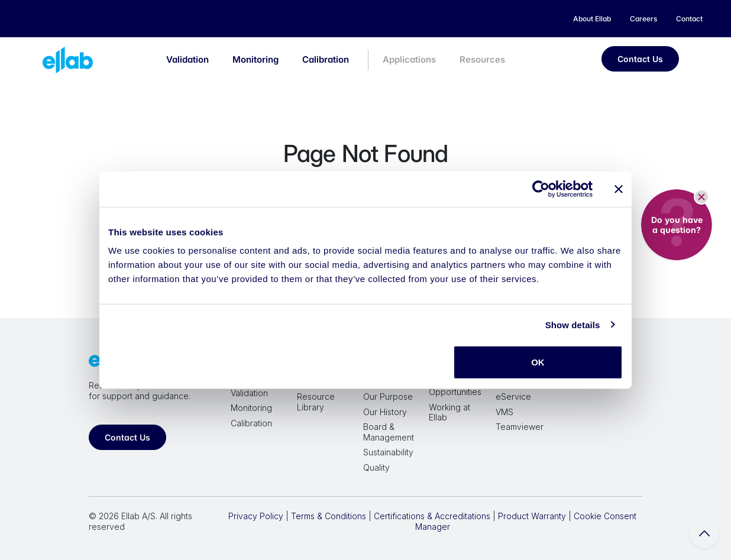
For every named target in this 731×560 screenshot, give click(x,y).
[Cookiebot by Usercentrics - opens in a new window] (541, 189)
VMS (504, 412)
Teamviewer (520, 427)
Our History (385, 412)
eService (513, 396)
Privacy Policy (256, 516)
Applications (409, 59)
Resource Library (316, 402)
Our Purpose (388, 396)
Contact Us (640, 59)
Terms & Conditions (329, 516)
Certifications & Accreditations (432, 516)
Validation (187, 59)
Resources (482, 59)
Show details (573, 324)
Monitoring (255, 59)
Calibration (326, 59)
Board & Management (389, 432)
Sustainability (388, 452)
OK (538, 362)
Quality (376, 467)
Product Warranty (532, 516)
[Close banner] (619, 189)
